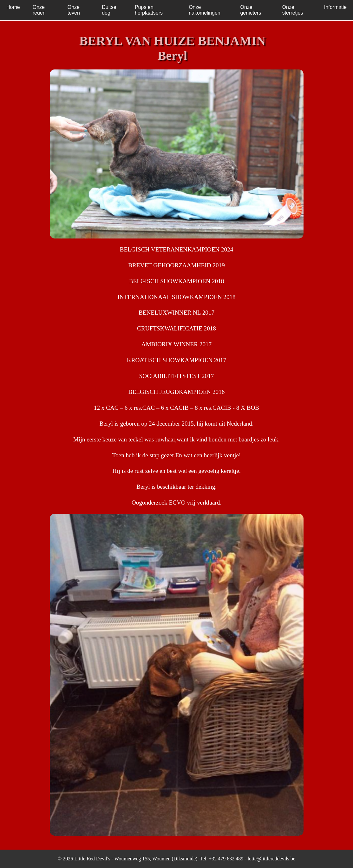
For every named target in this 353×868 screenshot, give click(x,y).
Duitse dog (109, 10)
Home (13, 7)
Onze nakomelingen (205, 10)
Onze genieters (251, 10)
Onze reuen (39, 10)
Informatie (335, 7)
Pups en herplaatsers (149, 10)
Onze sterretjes (293, 10)
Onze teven (74, 10)
